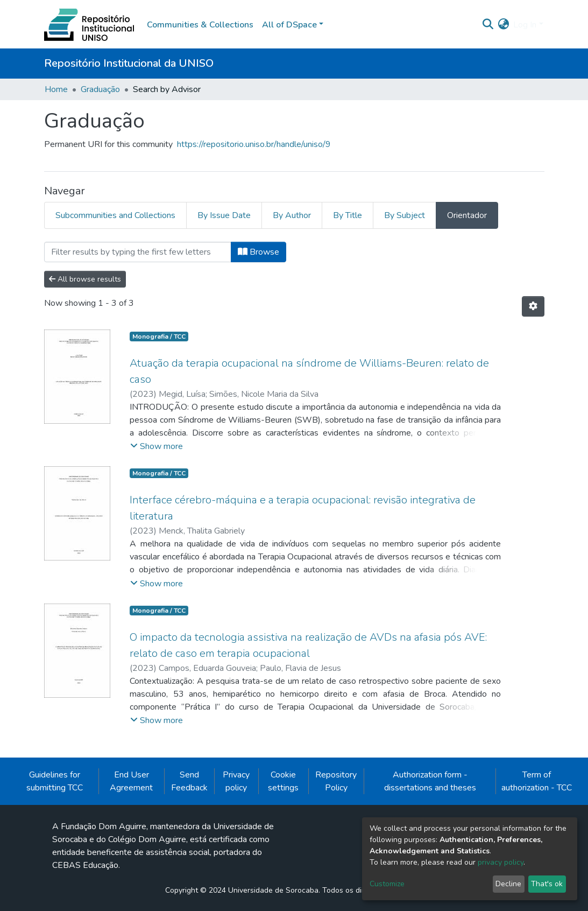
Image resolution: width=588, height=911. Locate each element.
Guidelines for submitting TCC (55, 781)
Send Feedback (189, 781)
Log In (525, 25)
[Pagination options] (533, 306)
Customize (387, 884)
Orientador (467, 215)
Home (56, 89)
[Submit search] (488, 25)
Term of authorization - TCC (537, 781)
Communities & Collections (200, 25)
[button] (503, 25)
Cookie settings (283, 781)
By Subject (405, 215)
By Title (348, 215)
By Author (292, 215)
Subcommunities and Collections (115, 215)
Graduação (100, 89)
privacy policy (501, 862)
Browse (258, 252)
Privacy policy (236, 781)
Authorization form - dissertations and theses (430, 781)
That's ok (547, 884)
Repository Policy (336, 781)
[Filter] (138, 252)
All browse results (85, 279)
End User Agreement (131, 781)
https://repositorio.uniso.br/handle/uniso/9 (254, 144)
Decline (508, 884)
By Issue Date (224, 215)
